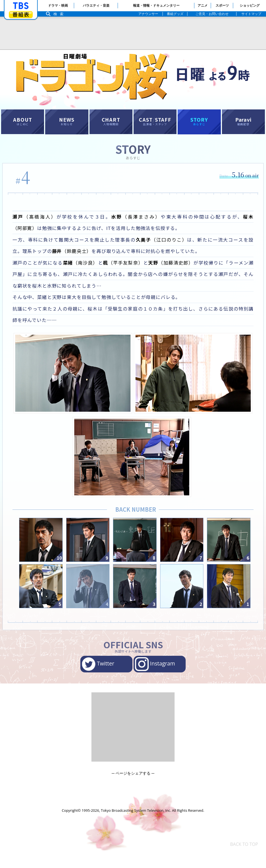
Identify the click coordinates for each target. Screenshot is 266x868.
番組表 (21, 15)
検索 (60, 14)
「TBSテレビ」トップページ (21, 6)
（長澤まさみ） (130, 222)
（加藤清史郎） (178, 271)
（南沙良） (83, 271)
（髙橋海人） (34, 222)
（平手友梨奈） (128, 271)
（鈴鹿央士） (81, 258)
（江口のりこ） (164, 246)
